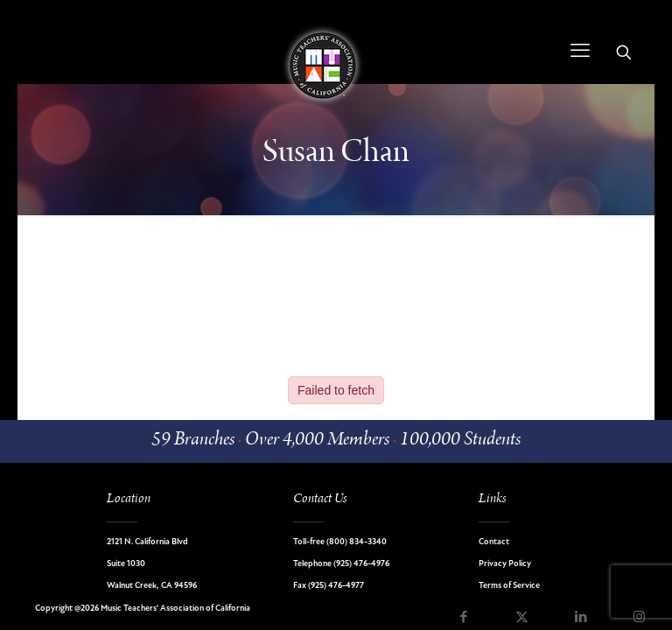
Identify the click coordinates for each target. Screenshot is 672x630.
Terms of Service (509, 586)
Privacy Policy (505, 564)
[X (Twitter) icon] (522, 618)
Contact (494, 542)
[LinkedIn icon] (581, 618)
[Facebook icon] (463, 618)
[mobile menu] (580, 52)
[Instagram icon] (639, 618)
